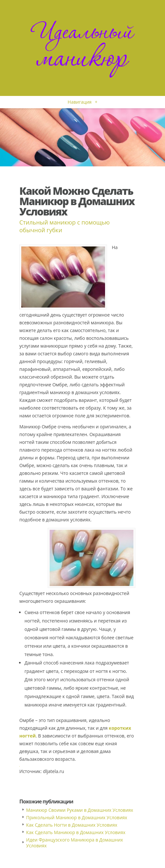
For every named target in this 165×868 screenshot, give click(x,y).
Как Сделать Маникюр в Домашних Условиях (76, 832)
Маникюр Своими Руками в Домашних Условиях (80, 810)
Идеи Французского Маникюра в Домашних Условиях (75, 843)
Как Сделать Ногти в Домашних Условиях (72, 825)
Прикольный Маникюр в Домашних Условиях (77, 817)
